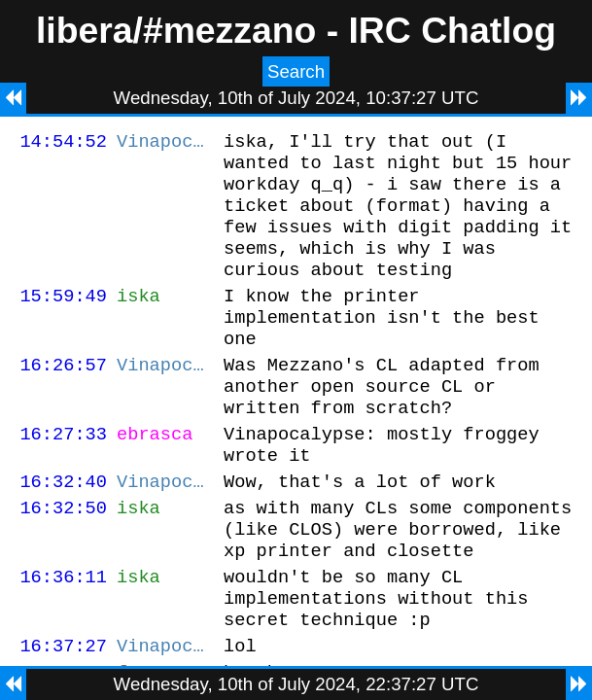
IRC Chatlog (452, 30)
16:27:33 (63, 474)
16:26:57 (63, 396)
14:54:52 (63, 143)
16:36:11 (63, 634)
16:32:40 (63, 527)
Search (296, 71)
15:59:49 (63, 318)
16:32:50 (63, 557)
